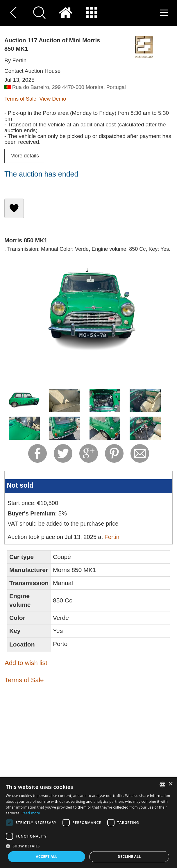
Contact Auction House (32, 71)
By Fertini (16, 60)
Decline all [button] (129, 857)
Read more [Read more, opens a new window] (31, 813)
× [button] (170, 784)
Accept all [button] (47, 857)
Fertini (113, 537)
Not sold (20, 485)
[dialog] (88, 823)
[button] (88, 846)
